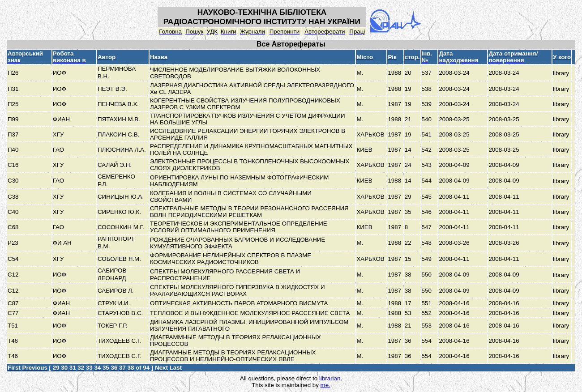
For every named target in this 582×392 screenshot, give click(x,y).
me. (325, 385)
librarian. (331, 378)
